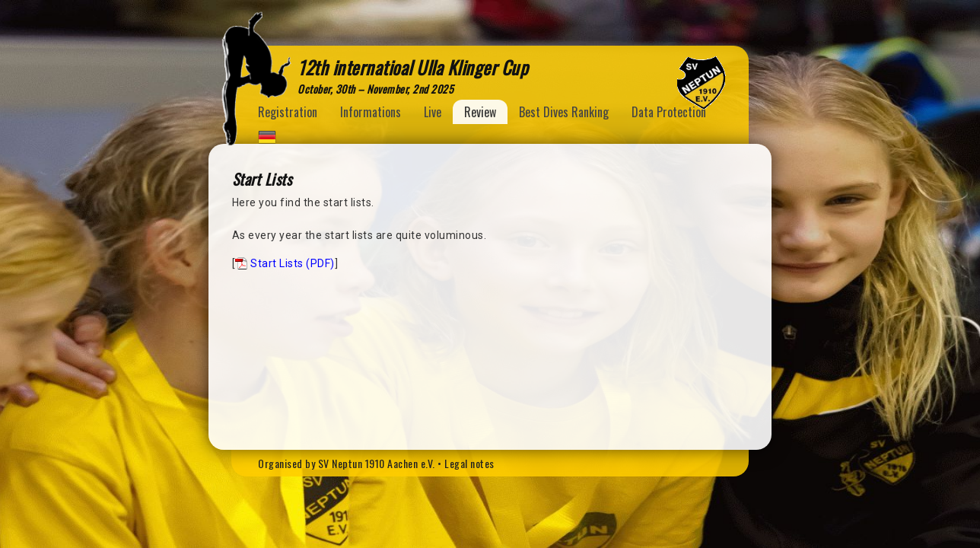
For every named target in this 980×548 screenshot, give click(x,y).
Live (433, 112)
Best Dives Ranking (564, 112)
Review (480, 112)
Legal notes (469, 463)
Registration (288, 112)
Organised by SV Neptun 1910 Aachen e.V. (347, 463)
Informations (371, 112)
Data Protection (669, 112)
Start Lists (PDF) (293, 263)
